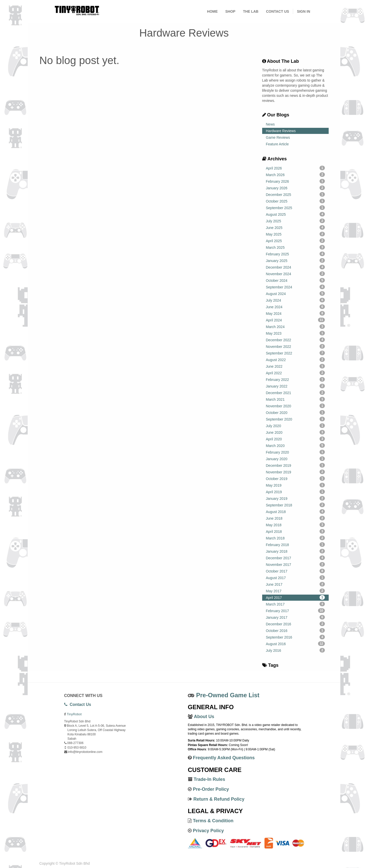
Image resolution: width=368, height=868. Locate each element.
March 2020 (296, 445)
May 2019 (296, 485)
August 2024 (296, 293)
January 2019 (296, 498)
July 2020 (296, 426)
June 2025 (296, 227)
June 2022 (296, 366)
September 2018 (296, 505)
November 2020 (296, 406)
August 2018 (296, 511)
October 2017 (296, 571)
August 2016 (296, 644)
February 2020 (296, 452)
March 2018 (296, 538)
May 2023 (296, 333)
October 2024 (296, 280)
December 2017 (296, 558)
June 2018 (296, 518)
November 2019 (296, 472)
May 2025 (296, 234)
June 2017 (296, 584)
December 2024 (296, 267)
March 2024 (296, 327)
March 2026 (296, 175)
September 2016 (296, 637)
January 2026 (296, 188)
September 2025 (296, 208)
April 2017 (296, 597)
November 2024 (296, 274)
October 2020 (296, 412)
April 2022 (296, 373)
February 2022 (296, 379)
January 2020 (296, 459)
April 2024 (296, 320)
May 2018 (296, 525)
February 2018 (296, 545)
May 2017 (296, 591)
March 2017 (296, 604)
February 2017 (296, 611)
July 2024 (296, 300)
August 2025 (296, 214)
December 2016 (296, 624)
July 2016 (296, 650)
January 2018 (296, 551)
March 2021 (296, 399)
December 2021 (296, 393)
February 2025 (296, 254)
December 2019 (296, 465)
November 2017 (296, 564)
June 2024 (296, 307)
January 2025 (296, 260)
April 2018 (296, 531)
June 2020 (296, 432)
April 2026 (296, 168)
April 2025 (296, 241)
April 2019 (296, 492)
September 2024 (296, 287)
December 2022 (296, 340)
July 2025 (296, 221)
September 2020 (296, 419)
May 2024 (296, 313)
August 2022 (296, 360)
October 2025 (296, 201)
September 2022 (296, 353)
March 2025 (296, 247)
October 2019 (296, 478)
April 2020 (296, 439)
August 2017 (296, 578)
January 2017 (296, 617)
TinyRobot (74, 714)
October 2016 (296, 630)
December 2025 (296, 194)
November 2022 (296, 346)
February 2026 (296, 181)
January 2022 (296, 386)
